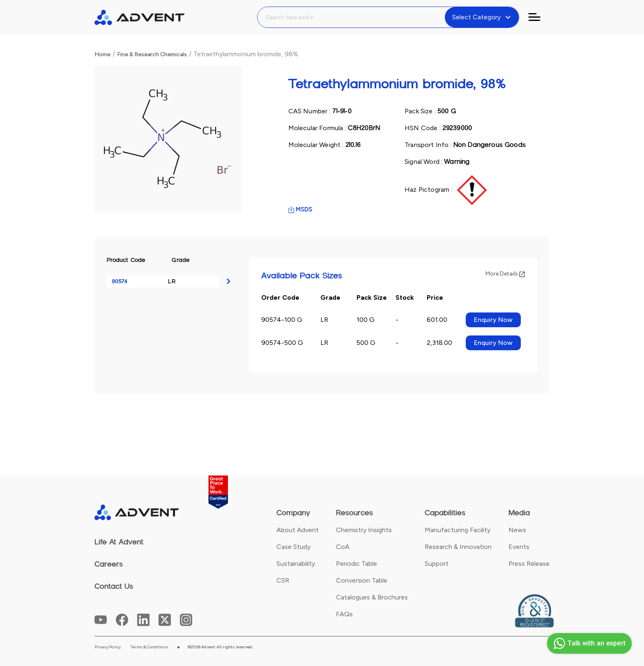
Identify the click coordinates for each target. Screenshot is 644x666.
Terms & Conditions (149, 647)
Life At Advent (119, 542)
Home (102, 54)
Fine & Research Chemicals (152, 54)
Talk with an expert (588, 643)
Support (437, 564)
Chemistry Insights (364, 530)
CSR (283, 580)
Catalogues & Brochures (372, 597)
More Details (505, 274)
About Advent (298, 530)
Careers (109, 564)
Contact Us (114, 586)
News (517, 530)
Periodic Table (356, 564)
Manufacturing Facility (458, 530)
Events (519, 547)
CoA (343, 547)
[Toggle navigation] (539, 17)
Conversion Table (362, 580)
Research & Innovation (458, 547)
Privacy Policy (108, 647)
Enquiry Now (493, 320)
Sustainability (296, 564)
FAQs (344, 614)
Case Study (293, 547)
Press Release (529, 564)
